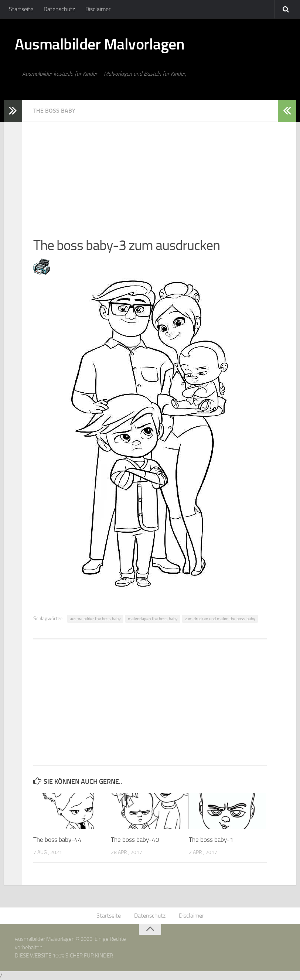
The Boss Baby (54, 111)
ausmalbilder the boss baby (95, 619)
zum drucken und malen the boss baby (220, 619)
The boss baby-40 (135, 840)
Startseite (21, 9)
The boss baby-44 (57, 840)
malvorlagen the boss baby (153, 619)
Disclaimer (98, 9)
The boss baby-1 (211, 840)
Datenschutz (59, 9)
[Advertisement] (150, 174)
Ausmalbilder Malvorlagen (100, 44)
